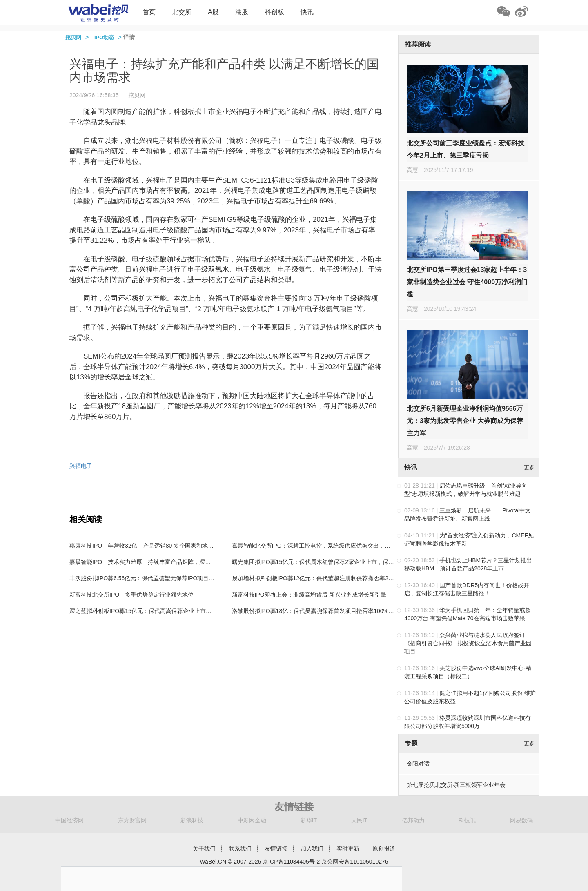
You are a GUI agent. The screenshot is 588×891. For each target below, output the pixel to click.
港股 (242, 12)
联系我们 (240, 849)
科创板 (274, 12)
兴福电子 (81, 466)
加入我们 (312, 849)
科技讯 (467, 820)
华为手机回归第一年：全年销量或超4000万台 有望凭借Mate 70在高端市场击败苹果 (468, 614)
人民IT (359, 820)
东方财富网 (132, 820)
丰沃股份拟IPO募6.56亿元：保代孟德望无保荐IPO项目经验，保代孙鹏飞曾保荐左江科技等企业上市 (196, 578)
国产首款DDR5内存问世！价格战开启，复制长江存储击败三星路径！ (467, 589)
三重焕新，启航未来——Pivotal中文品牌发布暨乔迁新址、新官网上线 (468, 515)
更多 (529, 467)
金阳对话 (418, 764)
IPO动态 (104, 37)
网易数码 (521, 820)
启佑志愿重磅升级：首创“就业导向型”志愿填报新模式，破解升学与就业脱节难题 (466, 490)
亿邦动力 (413, 820)
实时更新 (348, 849)
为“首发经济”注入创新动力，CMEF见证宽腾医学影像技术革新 (469, 539)
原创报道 (384, 849)
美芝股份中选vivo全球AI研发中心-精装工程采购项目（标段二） (468, 672)
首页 (149, 12)
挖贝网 (73, 37)
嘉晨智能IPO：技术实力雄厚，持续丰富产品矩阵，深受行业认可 (151, 562)
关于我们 (204, 849)
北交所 (182, 12)
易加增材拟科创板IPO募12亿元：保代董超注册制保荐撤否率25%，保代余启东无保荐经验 (346, 578)
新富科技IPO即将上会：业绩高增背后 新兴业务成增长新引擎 (309, 595)
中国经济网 (69, 820)
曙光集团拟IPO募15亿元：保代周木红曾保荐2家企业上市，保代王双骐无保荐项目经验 (342, 562)
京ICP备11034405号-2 (291, 862)
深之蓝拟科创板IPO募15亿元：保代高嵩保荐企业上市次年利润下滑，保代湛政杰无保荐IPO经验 (191, 611)
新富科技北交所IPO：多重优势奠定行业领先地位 (131, 595)
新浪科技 (192, 820)
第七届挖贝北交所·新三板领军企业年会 (456, 785)
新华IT (309, 820)
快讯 (307, 12)
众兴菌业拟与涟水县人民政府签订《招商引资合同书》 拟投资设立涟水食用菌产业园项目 (468, 643)
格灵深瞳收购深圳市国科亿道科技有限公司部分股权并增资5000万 (468, 722)
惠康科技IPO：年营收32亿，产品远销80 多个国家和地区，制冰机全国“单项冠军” (172, 546)
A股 (213, 12)
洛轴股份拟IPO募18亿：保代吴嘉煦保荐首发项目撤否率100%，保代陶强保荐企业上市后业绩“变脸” (358, 611)
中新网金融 (252, 820)
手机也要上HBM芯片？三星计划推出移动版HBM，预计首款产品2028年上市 (468, 564)
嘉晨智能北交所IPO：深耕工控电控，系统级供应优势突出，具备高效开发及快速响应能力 (345, 546)
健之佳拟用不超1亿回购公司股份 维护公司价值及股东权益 (470, 697)
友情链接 (276, 849)
